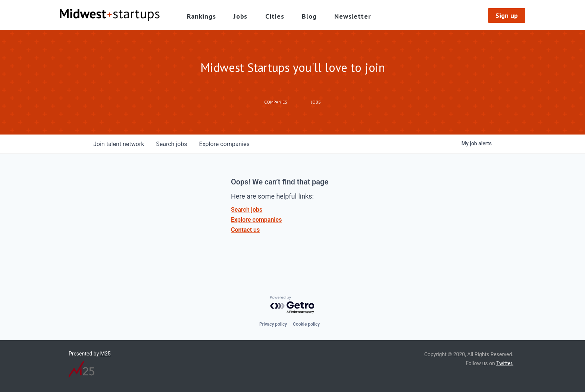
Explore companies (256, 220)
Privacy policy (273, 324)
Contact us (245, 230)
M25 (106, 354)
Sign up (507, 15)
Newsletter (352, 16)
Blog (309, 16)
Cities (275, 16)
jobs (171, 144)
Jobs (240, 16)
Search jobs (247, 210)
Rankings (201, 16)
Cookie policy (306, 324)
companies (224, 144)
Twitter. (505, 363)
